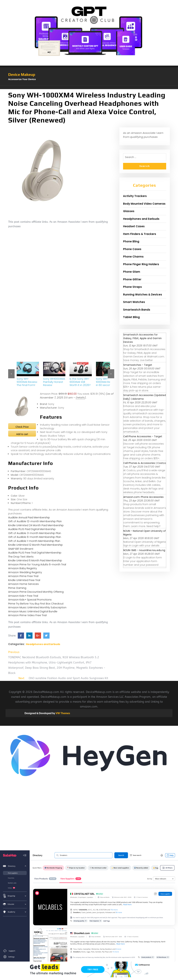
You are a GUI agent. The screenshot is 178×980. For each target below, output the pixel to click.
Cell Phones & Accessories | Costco (145, 463)
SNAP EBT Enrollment (21, 549)
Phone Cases (132, 249)
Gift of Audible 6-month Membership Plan (35, 537)
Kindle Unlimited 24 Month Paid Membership (36, 525)
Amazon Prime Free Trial (23, 576)
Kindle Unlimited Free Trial (24, 580)
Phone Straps (132, 287)
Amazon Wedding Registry (25, 572)
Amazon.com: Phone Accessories (143, 497)
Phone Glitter (132, 279)
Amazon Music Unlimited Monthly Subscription (37, 607)
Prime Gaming (17, 588)
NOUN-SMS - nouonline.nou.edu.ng (144, 550)
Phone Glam (132, 272)
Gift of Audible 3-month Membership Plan (35, 533)
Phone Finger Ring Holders (141, 264)
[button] (89, 87)
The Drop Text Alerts (21, 557)
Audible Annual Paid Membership (29, 517)
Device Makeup (22, 74)
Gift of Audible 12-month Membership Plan (35, 521)
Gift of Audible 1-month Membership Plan (34, 541)
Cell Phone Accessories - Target (143, 436)
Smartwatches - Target (138, 365)
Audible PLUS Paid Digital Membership (32, 529)
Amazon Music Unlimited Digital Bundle (33, 611)
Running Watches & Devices (143, 295)
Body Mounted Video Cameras (144, 204)
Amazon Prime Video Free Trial (27, 615)
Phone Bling (131, 241)
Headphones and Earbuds (43, 644)
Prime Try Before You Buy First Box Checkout (36, 604)
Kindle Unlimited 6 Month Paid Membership (35, 560)
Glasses (129, 211)
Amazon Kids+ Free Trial (23, 596)
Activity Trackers (135, 196)
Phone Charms (133, 257)
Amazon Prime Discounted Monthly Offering (36, 592)
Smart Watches (134, 302)
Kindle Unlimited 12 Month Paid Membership (35, 545)
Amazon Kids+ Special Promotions (30, 600)
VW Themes (63, 713)
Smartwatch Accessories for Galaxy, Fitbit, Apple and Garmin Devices (142, 338)
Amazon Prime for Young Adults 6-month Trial (37, 564)
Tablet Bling (131, 317)
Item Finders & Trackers (140, 234)
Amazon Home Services (23, 584)
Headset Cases (134, 226)
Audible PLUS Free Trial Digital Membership (35, 553)
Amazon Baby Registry (23, 568)
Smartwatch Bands (137, 310)
